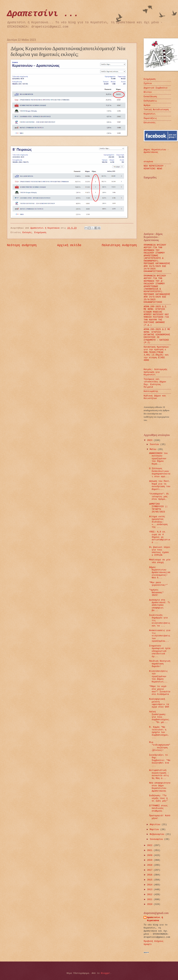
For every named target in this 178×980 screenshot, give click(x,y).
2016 (150, 875)
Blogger (106, 973)
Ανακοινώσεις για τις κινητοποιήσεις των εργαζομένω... (160, 636)
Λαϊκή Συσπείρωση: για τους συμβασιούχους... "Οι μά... (160, 717)
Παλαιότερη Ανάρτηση (119, 245)
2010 (150, 904)
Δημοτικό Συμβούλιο (156, 88)
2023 (150, 440)
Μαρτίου (155, 829)
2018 (150, 865)
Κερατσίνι (150, 114)
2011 (150, 899)
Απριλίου (156, 825)
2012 (150, 895)
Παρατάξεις (150, 118)
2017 (150, 870)
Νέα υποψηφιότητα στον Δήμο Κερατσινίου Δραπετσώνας (160, 787)
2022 (150, 845)
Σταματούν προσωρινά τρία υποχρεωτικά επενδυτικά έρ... (160, 651)
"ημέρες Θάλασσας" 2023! (156, 593)
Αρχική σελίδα (69, 245)
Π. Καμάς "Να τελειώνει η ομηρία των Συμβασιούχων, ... (159, 732)
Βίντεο (148, 92)
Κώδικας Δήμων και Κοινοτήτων (155, 397)
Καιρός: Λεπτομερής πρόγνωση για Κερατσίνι (156, 372)
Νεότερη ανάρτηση (22, 245)
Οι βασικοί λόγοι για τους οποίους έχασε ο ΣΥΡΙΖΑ (160, 551)
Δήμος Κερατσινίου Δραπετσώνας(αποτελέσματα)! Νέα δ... (160, 573)
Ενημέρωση (40, 233)
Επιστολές (150, 123)
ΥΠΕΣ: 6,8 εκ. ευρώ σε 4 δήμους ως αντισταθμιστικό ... (160, 537)
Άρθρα (147, 105)
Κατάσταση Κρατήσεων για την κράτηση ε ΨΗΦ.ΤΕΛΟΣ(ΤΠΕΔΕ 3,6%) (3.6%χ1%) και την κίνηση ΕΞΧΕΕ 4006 (156, 354)
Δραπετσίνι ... (43, 14)
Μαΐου (154, 449)
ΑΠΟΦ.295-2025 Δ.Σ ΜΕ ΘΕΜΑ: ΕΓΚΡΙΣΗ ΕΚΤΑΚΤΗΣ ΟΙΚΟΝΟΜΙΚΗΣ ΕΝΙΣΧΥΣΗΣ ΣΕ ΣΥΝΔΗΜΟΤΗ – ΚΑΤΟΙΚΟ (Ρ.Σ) (157, 336)
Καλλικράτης (151, 391)
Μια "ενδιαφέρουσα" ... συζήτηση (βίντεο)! (160, 746)
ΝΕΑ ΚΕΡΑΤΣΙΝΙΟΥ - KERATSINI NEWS (155, 167)
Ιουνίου (155, 444)
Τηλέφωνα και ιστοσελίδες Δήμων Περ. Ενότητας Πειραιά (155, 383)
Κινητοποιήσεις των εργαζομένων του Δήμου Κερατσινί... (158, 676)
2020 (150, 855)
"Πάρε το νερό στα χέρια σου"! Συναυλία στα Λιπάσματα (160, 690)
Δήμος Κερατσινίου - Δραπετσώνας (156, 151)
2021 (150, 850)
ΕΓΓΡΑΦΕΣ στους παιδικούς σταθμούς (158, 808)
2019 (150, 860)
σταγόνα (148, 162)
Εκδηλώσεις (150, 101)
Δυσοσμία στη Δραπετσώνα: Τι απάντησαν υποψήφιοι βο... (160, 605)
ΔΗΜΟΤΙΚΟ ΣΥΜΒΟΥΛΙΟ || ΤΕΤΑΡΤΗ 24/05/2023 (158, 508)
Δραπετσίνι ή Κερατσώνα (155, 919)
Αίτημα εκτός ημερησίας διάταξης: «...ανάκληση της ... (158, 522)
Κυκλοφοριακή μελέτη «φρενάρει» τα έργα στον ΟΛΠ (159, 703)
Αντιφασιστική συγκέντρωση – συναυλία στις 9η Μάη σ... (159, 774)
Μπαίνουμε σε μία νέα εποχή (160, 561)
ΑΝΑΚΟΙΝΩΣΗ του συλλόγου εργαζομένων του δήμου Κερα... (158, 459)
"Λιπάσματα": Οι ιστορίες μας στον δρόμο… (159, 497)
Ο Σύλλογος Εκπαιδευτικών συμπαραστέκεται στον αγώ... (160, 472)
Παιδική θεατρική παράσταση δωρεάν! (160, 664)
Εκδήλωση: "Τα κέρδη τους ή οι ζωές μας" (158, 798)
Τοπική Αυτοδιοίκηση (156, 110)
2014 (150, 885)
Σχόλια (148, 83)
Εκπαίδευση (150, 97)
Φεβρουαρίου (158, 834)
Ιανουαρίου (157, 839)
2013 (150, 890)
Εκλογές (27, 233)
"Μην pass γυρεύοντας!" (158, 584)
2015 (150, 880)
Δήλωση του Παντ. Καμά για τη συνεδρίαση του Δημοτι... (160, 485)
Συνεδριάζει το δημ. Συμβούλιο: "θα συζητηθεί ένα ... (160, 760)
